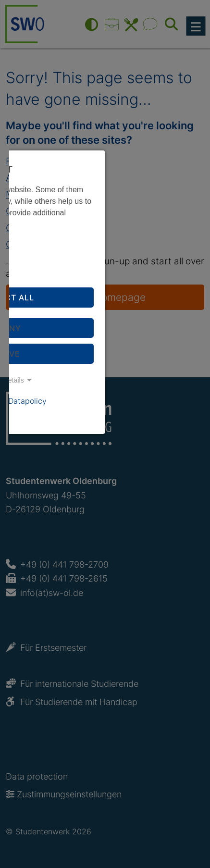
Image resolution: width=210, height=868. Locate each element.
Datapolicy (27, 401)
